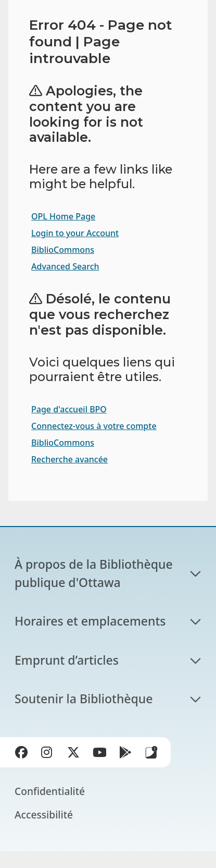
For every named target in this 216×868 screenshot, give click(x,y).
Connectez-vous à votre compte (94, 426)
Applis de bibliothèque (151, 752)
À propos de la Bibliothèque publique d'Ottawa (95, 573)
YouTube (101, 755)
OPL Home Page (63, 216)
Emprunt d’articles (67, 660)
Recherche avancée (69, 459)
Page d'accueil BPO (69, 409)
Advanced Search (65, 266)
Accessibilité (44, 815)
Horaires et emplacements (90, 621)
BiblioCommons (63, 250)
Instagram (49, 755)
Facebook (23, 755)
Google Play (128, 755)
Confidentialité (50, 791)
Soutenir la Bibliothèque (84, 699)
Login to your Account (75, 233)
